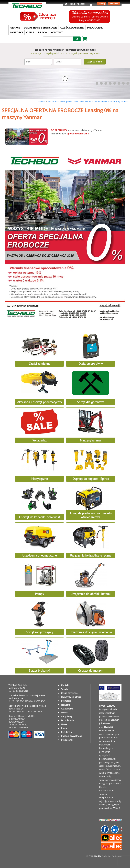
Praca (64, 728)
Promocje (66, 701)
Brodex (98, 856)
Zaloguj (102, 4)
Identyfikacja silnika (71, 697)
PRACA (42, 32)
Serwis (64, 689)
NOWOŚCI (17, 32)
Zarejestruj (114, 4)
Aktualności (53, 101)
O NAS (30, 32)
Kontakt (65, 685)
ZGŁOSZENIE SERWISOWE (40, 28)
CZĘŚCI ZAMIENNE (72, 28)
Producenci (67, 740)
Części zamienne (69, 693)
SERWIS (15, 28)
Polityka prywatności (72, 736)
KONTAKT (57, 32)
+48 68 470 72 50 (76, 4)
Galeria (65, 713)
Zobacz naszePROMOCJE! (47, 16)
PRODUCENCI (96, 28)
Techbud (41, 101)
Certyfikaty (67, 716)
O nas (64, 724)
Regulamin (66, 732)
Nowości (65, 705)
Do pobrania (67, 720)
